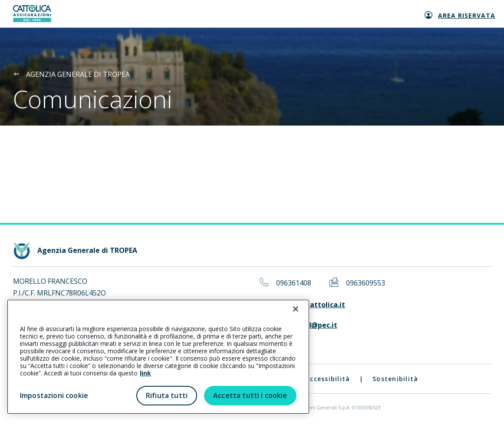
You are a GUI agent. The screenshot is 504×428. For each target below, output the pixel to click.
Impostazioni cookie (54, 395)
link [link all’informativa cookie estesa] (145, 373)
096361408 (294, 283)
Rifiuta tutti (167, 395)
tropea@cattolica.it (311, 305)
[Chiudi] (296, 309)
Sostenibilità (395, 379)
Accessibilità (328, 379)
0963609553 (366, 283)
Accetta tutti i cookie (250, 395)
